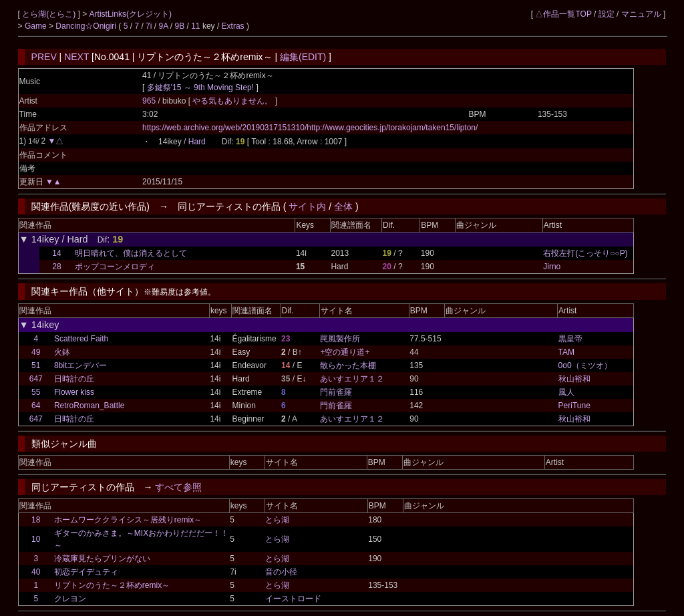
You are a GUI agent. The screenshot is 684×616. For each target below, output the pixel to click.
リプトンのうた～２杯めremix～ (112, 585)
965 (149, 101)
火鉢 (62, 352)
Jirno (552, 267)
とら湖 (277, 520)
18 (36, 520)
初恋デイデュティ (86, 572)
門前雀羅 (336, 392)
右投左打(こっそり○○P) (585, 253)
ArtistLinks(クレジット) (131, 14)
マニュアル (641, 14)
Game (37, 26)
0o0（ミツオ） (585, 365)
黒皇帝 (570, 339)
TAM (566, 352)
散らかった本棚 (348, 365)
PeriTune (574, 406)
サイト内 (307, 206)
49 (36, 352)
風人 (566, 392)
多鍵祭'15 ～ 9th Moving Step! (200, 88)
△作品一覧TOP (563, 14)
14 (56, 253)
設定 (607, 14)
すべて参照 (178, 487)
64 (36, 406)
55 (36, 392)
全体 (343, 206)
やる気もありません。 (233, 101)
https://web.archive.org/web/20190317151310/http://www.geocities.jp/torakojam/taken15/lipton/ (310, 128)
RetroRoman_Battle (89, 406)
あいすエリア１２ (352, 379)
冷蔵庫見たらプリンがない (102, 559)
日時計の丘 (74, 379)
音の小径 (281, 572)
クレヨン (70, 599)
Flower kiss (74, 392)
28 (56, 267)
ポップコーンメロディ (115, 267)
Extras (233, 26)
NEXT (76, 57)
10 (36, 539)
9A (163, 26)
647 (36, 379)
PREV (44, 57)
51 (36, 365)
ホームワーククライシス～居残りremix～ (128, 520)
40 (36, 572)
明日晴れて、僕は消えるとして (131, 253)
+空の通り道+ (345, 352)
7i (149, 26)
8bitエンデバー (80, 365)
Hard (197, 142)
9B (179, 26)
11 (195, 26)
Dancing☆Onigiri (87, 26)
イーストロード (293, 599)
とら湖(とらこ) (50, 14)
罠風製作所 (340, 339)
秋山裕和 (574, 379)
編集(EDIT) (303, 57)
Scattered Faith (81, 339)
